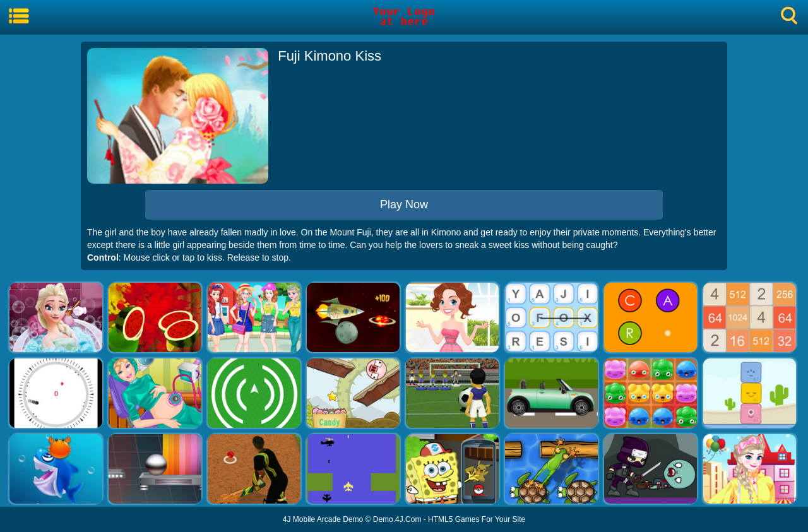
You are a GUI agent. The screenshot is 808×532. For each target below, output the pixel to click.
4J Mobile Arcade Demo (323, 519)
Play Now (404, 204)
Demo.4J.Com (397, 519)
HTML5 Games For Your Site (477, 519)
